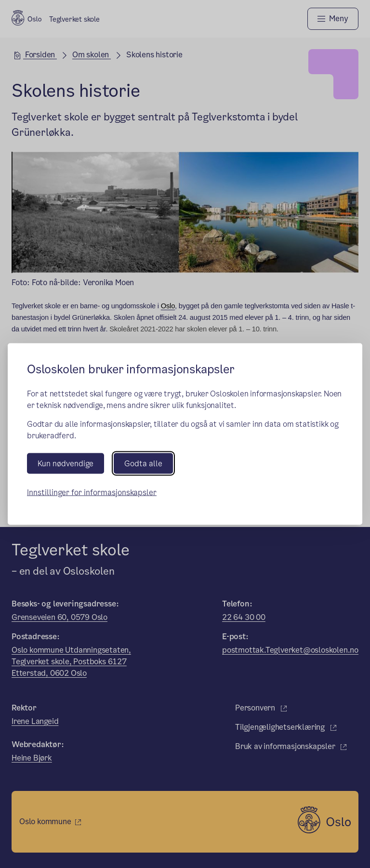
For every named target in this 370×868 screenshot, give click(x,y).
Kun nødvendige (66, 463)
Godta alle (143, 463)
